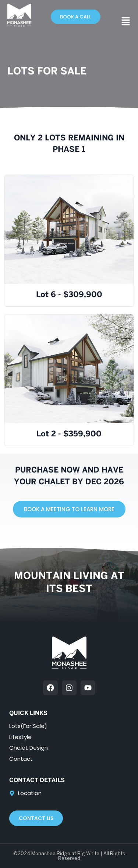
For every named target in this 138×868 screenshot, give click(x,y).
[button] (126, 22)
